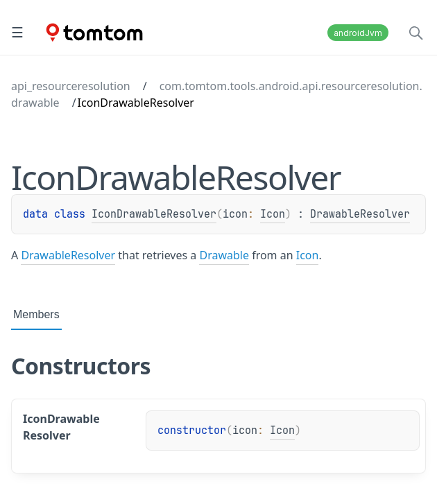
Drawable (224, 255)
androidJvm (358, 33)
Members (36, 314)
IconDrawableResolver (154, 214)
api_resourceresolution (71, 86)
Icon (273, 214)
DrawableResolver (360, 214)
